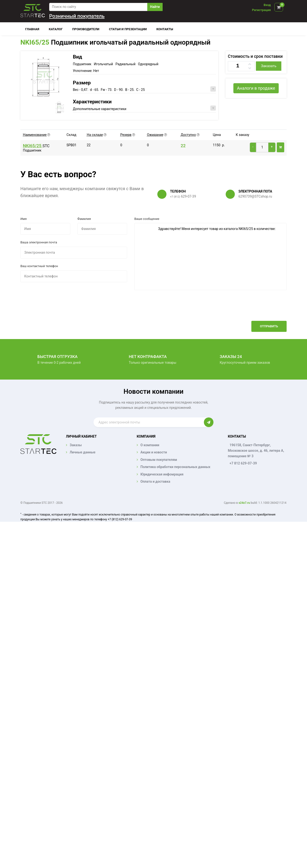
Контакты (165, 29)
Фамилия (84, 219)
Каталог (56, 29)
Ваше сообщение (147, 219)
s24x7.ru (244, 503)
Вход (267, 5)
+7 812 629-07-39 (243, 463)
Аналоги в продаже (256, 88)
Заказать (269, 66)
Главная (32, 29)
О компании (150, 445)
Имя (24, 219)
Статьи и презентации (128, 29)
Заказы (76, 445)
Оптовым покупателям (159, 460)
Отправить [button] (269, 326)
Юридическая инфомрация (162, 474)
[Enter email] (149, 422)
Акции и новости (153, 452)
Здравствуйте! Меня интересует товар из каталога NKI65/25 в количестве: (210, 257)
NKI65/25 (35, 42)
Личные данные (82, 452)
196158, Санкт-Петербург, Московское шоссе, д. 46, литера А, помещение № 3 (256, 451)
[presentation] (250, 309)
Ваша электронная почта (39, 242)
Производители (86, 29)
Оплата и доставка (155, 481)
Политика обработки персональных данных (175, 467)
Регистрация (261, 10)
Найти (155, 7)
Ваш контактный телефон (39, 266)
